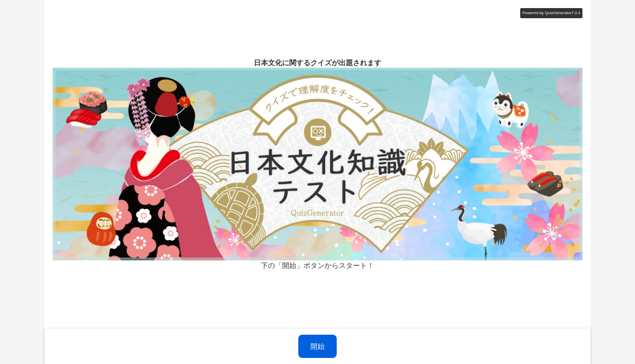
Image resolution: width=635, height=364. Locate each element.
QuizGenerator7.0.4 (563, 13)
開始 (317, 346)
